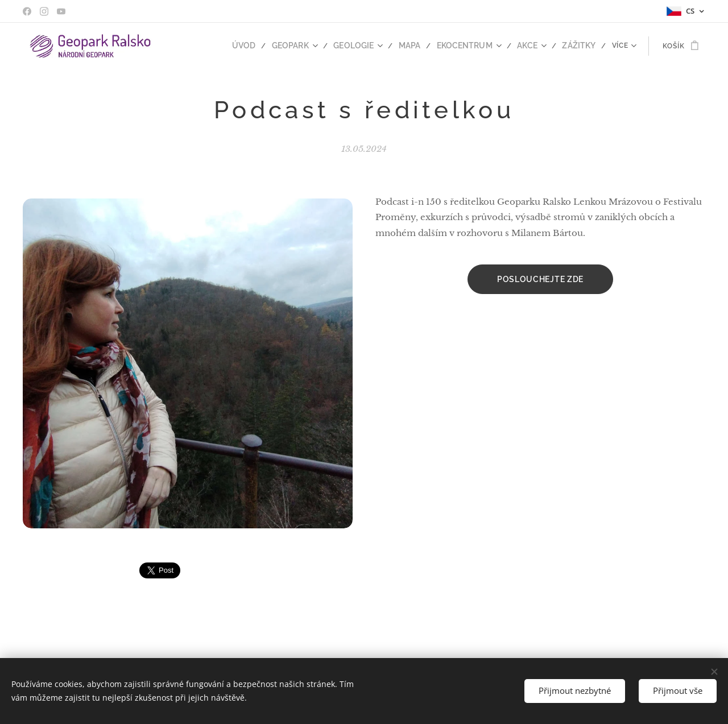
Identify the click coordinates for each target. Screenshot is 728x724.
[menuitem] (202, 46)
